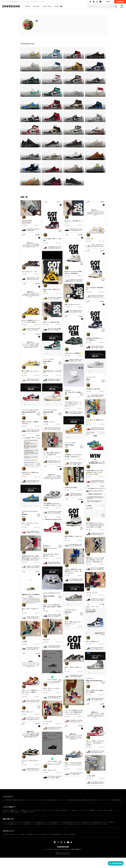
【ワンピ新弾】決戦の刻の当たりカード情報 (57, 834)
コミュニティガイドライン (83, 810)
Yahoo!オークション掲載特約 (21, 812)
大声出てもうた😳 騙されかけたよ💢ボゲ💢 (30, 473)
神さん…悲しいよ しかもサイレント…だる (52, 689)
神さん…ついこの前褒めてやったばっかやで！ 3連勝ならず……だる (31, 692)
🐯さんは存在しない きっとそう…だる (30, 372)
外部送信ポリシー (96, 800)
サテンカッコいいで (92, 593)
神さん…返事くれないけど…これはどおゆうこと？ (74, 623)
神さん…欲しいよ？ (27, 712)
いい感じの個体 (91, 776)
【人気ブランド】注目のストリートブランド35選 (14, 834)
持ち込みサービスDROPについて (62, 810)
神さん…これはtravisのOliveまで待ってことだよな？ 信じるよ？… (73, 765)
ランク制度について (24, 810)
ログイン (109, 2)
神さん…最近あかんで (92, 641)
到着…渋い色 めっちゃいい (72, 304)
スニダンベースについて (30, 800)
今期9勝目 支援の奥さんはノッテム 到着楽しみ (95, 339)
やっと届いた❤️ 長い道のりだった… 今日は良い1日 (52, 454)
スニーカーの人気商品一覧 (25, 822)
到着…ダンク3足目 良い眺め (51, 322)
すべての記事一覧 (71, 834)
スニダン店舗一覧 (40, 800)
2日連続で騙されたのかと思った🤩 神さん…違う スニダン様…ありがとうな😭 (95, 472)
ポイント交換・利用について (36, 810)
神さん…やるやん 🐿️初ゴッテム (73, 668)
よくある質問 (73, 810)
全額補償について (94, 810)
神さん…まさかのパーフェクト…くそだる (30, 524)
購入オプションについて (48, 810)
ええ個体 (24, 641)
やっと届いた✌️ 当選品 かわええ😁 (95, 421)
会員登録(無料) (120, 2)
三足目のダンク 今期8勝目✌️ (73, 353)
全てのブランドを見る (101, 824)
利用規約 (110, 810)
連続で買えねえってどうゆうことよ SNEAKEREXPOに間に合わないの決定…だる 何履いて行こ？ (95, 525)
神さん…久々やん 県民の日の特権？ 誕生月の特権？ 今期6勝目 (52, 607)
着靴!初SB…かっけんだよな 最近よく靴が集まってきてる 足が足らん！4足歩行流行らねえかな (95, 560)
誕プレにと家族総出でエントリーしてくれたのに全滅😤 (31, 321)
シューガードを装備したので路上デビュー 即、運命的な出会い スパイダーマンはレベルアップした (74, 712)
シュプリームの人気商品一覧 (9, 824)
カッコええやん (48, 721)
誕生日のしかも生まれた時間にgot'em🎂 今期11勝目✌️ (74, 273)
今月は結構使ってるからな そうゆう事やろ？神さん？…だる (52, 504)
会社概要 (114, 800)
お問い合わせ (31, 812)
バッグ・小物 (58, 6)
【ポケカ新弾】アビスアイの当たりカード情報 (36, 834)
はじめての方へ (6, 810)
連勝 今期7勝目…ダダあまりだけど (73, 537)
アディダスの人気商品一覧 (37, 824)
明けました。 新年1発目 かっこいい (74, 222)
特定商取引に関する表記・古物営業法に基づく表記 (80, 800)
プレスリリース (65, 800)
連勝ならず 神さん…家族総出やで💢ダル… (30, 423)
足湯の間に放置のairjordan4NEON (27, 222)
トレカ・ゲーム (47, 6)
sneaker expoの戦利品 (71, 488)
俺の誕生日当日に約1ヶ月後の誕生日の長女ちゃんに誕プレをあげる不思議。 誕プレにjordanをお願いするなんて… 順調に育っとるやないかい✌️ (31, 558)
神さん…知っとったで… (50, 770)
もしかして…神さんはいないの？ (30, 761)
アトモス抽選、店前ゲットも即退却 (52, 240)
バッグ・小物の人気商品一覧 (65, 822)
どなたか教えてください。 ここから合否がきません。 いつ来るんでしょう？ (73, 404)
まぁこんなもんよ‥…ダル (29, 272)
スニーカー (36, 6)
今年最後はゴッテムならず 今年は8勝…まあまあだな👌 (73, 456)
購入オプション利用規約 (8, 812)
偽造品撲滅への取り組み (18, 800)
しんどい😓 (89, 239)
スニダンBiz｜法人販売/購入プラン (53, 800)
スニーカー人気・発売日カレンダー (11, 822)
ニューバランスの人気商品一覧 (23, 824)
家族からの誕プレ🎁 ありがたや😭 (52, 290)
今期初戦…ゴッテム (49, 422)
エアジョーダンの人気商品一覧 (108, 822)
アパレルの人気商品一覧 (38, 822)
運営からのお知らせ (103, 810)
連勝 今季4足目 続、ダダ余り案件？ (52, 372)
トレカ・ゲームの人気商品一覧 (51, 822)
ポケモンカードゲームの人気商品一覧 (81, 822)
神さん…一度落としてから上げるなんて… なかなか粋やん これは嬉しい (95, 743)
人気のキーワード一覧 (80, 824)
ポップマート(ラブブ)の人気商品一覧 (66, 824)
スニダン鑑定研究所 (7, 800)
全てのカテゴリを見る (91, 824)
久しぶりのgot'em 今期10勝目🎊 (95, 289)
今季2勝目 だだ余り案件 (93, 389)
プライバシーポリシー (106, 800)
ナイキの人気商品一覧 (95, 822)
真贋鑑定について (15, 810)
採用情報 (119, 800)
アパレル (27, 6)
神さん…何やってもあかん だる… (30, 610)
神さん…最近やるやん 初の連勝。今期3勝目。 (95, 691)
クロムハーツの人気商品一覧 (50, 824)
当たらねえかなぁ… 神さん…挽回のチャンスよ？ (52, 555)
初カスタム (46, 640)
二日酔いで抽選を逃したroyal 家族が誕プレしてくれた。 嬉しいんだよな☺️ (73, 571)
